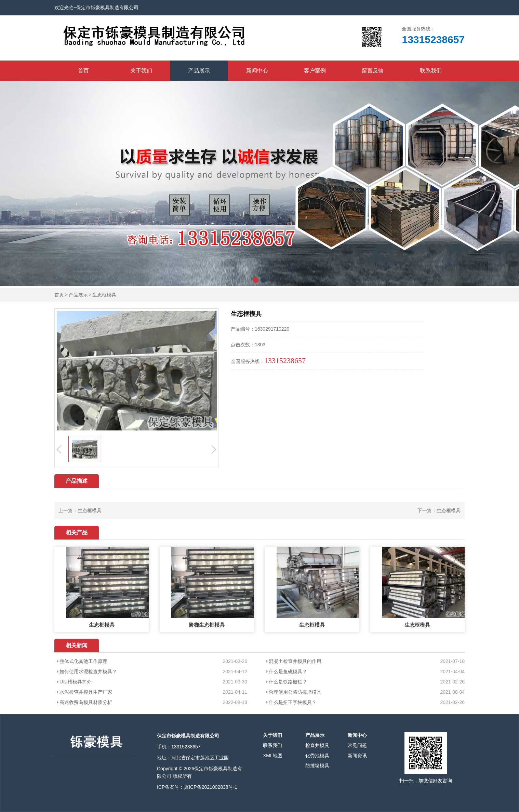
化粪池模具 (317, 756)
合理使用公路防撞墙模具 (295, 692)
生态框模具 (104, 295)
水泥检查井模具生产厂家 (86, 692)
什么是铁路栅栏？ (288, 682)
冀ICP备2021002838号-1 (211, 787)
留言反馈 (373, 71)
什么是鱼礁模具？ (288, 671)
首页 (83, 71)
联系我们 (431, 71)
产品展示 (199, 71)
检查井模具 (317, 745)
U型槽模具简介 (76, 682)
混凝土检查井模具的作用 (295, 661)
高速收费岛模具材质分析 (86, 702)
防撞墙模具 (317, 766)
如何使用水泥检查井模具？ (88, 671)
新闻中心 (257, 71)
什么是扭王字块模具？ (293, 702)
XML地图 (273, 756)
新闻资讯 (357, 756)
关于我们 (141, 71)
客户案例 (315, 71)
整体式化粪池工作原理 (83, 661)
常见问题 (357, 745)
